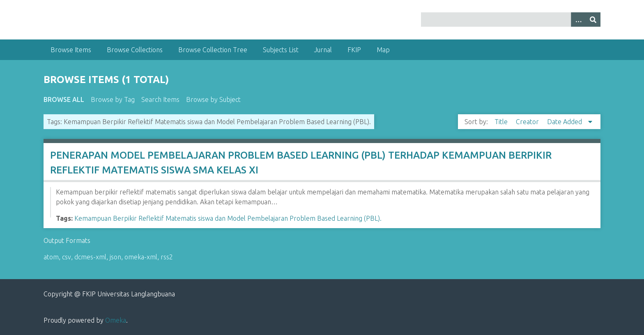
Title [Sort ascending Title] (502, 122)
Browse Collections (135, 50)
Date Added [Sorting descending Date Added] (565, 122)
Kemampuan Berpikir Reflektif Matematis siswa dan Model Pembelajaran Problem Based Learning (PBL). (228, 218)
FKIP (354, 50)
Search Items (160, 99)
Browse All (64, 99)
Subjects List (281, 50)
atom (51, 257)
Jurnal (323, 50)
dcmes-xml (90, 257)
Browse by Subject (213, 99)
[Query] (511, 20)
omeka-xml (141, 257)
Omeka (116, 320)
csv (67, 257)
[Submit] (593, 20)
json (115, 257)
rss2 (167, 257)
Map (383, 50)
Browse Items (71, 50)
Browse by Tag (113, 99)
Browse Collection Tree (213, 50)
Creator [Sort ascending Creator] (528, 122)
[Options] (578, 20)
